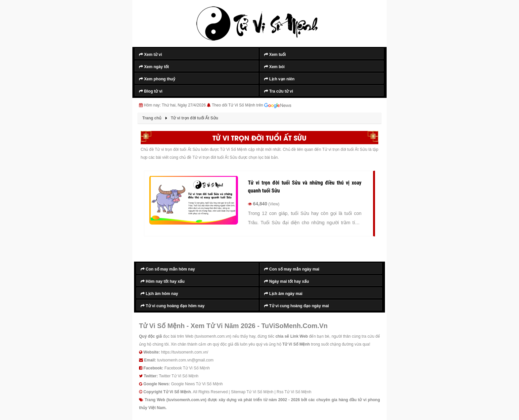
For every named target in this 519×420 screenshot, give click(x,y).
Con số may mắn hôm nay (168, 269)
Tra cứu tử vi (279, 91)
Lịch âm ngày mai (283, 294)
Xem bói (274, 67)
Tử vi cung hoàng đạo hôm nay (173, 306)
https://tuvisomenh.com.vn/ (185, 352)
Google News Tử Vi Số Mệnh (197, 384)
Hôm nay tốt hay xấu (163, 281)
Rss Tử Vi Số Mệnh (294, 392)
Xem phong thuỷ (157, 79)
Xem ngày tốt (154, 67)
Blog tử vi (151, 91)
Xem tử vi (150, 55)
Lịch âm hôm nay (159, 294)
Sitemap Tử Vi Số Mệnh (252, 392)
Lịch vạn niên (279, 79)
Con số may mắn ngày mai (292, 269)
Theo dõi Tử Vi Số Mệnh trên (252, 105)
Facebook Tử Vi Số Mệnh (187, 368)
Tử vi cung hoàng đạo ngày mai (297, 306)
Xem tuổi (275, 55)
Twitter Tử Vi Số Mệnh (179, 376)
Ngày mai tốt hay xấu (286, 281)
